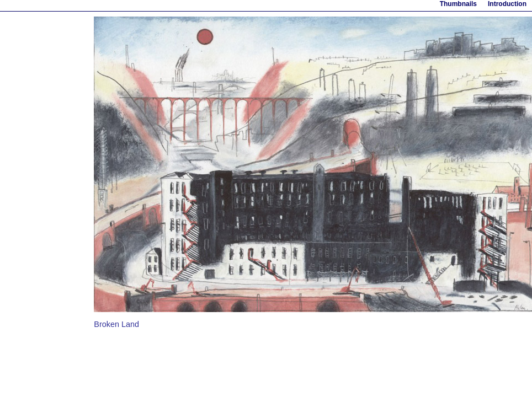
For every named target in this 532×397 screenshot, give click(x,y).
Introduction (507, 4)
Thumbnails (458, 4)
